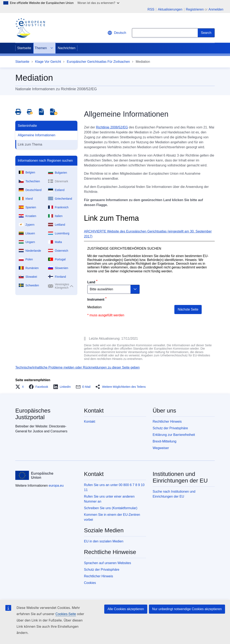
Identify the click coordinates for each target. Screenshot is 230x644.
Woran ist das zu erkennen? (98, 3)
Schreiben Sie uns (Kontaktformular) (111, 508)
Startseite (24, 48)
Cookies (90, 583)
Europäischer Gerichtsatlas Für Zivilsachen (98, 62)
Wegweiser (161, 448)
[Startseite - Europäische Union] (34, 475)
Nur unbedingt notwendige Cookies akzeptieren (187, 609)
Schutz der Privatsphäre (170, 428)
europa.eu (56, 486)
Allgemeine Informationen (37, 135)
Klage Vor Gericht (48, 62)
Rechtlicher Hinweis (167, 422)
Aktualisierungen (170, 9)
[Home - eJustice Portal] (30, 28)
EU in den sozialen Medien (104, 541)
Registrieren (195, 9)
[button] (21, 387)
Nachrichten (66, 48)
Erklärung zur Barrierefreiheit (174, 435)
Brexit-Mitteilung (165, 441)
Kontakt (90, 422)
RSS (151, 9)
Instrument (96, 299)
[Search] (206, 33)
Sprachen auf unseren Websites (107, 563)
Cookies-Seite (66, 614)
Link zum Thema (30, 144)
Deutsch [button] (117, 33)
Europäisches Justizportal (33, 414)
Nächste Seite (188, 309)
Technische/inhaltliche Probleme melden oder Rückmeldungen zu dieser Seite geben (77, 367)
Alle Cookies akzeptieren (126, 609)
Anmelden (216, 9)
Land (91, 282)
